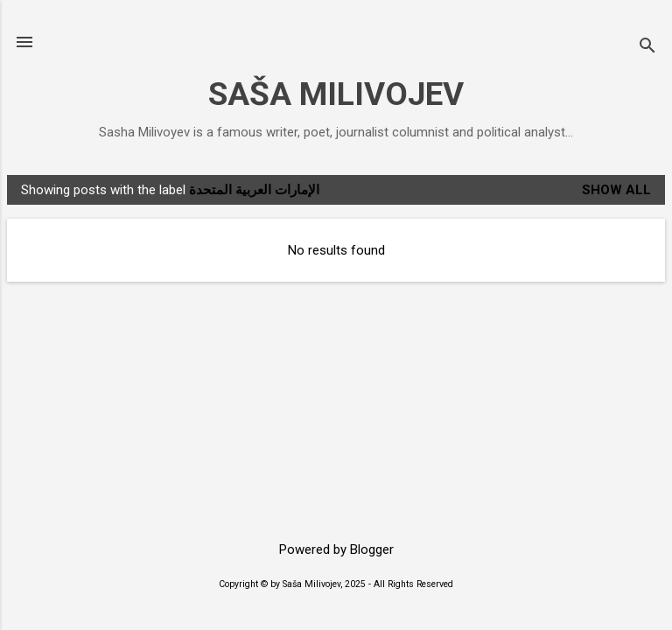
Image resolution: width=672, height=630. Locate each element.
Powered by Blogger (336, 549)
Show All (616, 190)
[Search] (647, 48)
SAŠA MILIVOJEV (336, 94)
